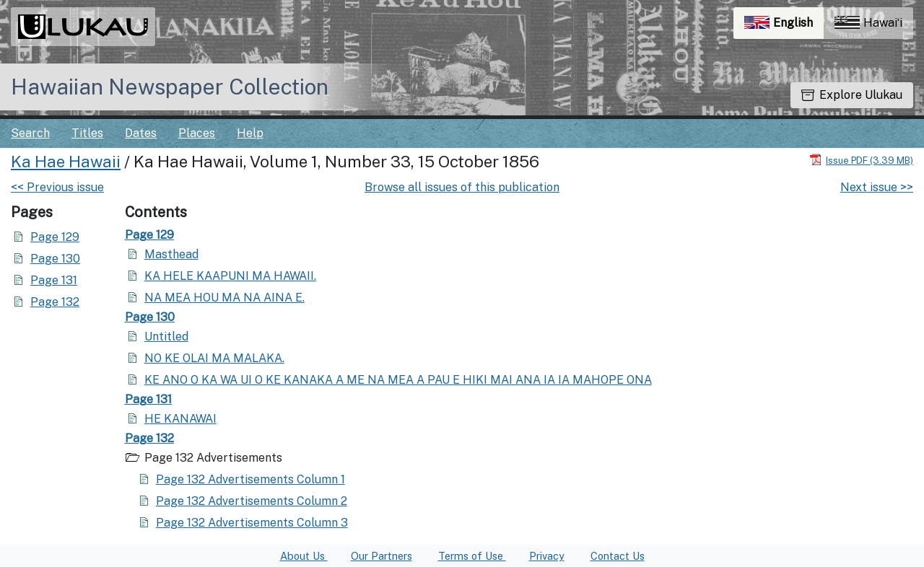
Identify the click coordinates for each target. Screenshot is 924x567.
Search (30, 133)
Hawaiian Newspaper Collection (170, 87)
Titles (87, 133)
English (784, 26)
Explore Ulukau (852, 95)
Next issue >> (877, 187)
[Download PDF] (861, 160)
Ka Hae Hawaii (66, 162)
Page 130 (55, 259)
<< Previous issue (57, 187)
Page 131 (54, 280)
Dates (141, 133)
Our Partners (382, 556)
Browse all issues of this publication (462, 187)
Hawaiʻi (868, 23)
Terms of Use (472, 556)
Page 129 (55, 237)
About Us (304, 556)
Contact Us (618, 556)
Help (250, 133)
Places (197, 133)
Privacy (547, 556)
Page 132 (55, 302)
